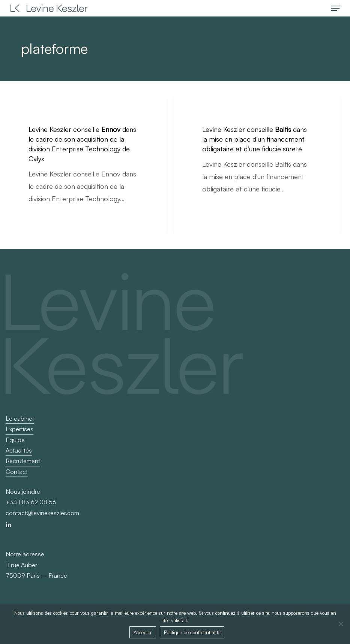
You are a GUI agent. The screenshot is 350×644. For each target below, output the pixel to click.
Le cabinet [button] (20, 418)
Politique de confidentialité (192, 632)
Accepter (143, 632)
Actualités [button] (19, 450)
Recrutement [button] (23, 461)
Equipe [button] (15, 440)
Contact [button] (17, 472)
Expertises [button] (20, 429)
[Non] (341, 624)
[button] (335, 8)
